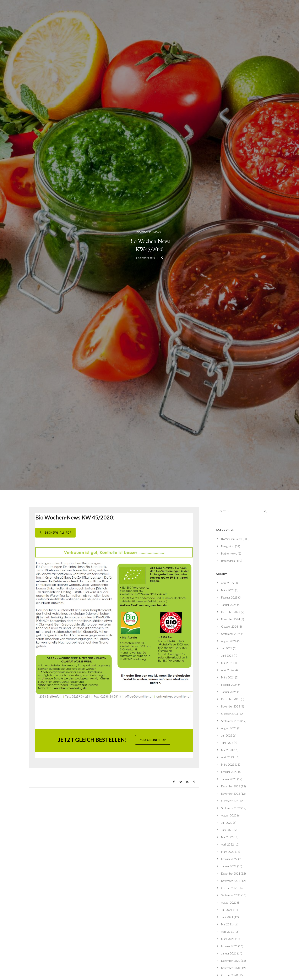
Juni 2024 (227, 656)
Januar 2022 (229, 866)
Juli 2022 (227, 823)
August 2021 (229, 903)
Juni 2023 (227, 743)
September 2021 (231, 895)
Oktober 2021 (230, 888)
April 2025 (227, 583)
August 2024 (229, 641)
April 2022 (227, 844)
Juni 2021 (227, 917)
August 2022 (229, 815)
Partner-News (229, 554)
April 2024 (227, 670)
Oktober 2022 (230, 801)
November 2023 (231, 706)
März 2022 (228, 852)
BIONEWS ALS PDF (55, 533)
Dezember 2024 (231, 612)
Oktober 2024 (230, 627)
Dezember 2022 (231, 786)
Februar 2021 (229, 946)
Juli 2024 (227, 648)
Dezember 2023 (231, 699)
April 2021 (227, 932)
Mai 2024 (227, 663)
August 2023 (229, 728)
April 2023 (227, 757)
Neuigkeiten (228, 546)
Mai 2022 (227, 837)
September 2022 (231, 808)
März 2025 (228, 590)
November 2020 (231, 968)
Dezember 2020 (231, 961)
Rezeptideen (228, 561)
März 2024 (228, 677)
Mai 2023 (227, 750)
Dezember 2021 (231, 874)
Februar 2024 (229, 685)
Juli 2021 (227, 910)
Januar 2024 (229, 692)
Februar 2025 (229, 598)
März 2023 (228, 765)
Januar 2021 (229, 953)
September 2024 (231, 634)
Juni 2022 (227, 830)
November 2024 (231, 619)
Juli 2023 (227, 736)
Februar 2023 (229, 772)
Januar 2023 (229, 779)
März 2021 (228, 939)
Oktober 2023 (230, 714)
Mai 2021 (227, 924)
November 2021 (231, 881)
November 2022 (231, 794)
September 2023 (231, 721)
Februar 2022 (229, 859)
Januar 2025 (229, 605)
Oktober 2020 (230, 975)
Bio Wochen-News (148, 232)
